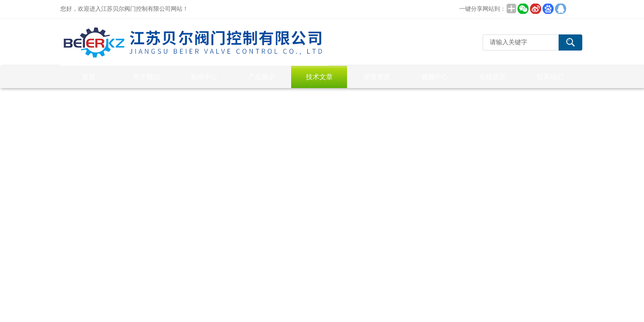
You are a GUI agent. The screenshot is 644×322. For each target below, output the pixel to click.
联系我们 (550, 77)
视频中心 (435, 77)
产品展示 (262, 77)
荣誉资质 (377, 77)
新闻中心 (204, 77)
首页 (89, 77)
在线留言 (492, 77)
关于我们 (146, 77)
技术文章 (319, 77)
